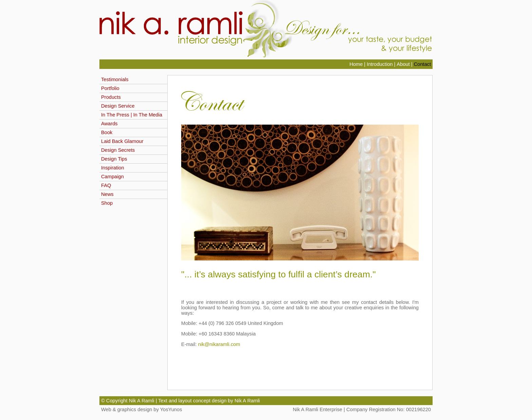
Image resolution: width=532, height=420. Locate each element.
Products (111, 97)
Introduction (380, 64)
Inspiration (113, 168)
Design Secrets (118, 150)
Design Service (118, 106)
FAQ (106, 185)
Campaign (112, 177)
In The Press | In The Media (132, 115)
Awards (109, 124)
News (107, 194)
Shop (107, 203)
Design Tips (114, 159)
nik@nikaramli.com (219, 344)
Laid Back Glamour (122, 141)
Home (356, 64)
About (404, 64)
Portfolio (110, 88)
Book (107, 132)
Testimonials (115, 79)
